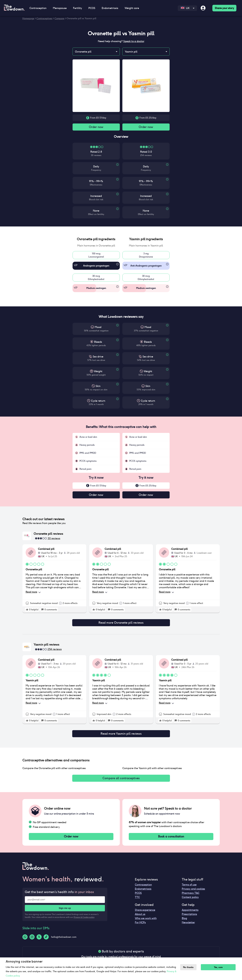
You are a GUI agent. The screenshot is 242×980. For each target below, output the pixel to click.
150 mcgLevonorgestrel (96, 256)
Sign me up (65, 906)
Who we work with (146, 916)
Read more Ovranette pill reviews (121, 622)
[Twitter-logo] (39, 934)
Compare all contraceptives (121, 775)
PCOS (92, 8)
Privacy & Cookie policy (84, 915)
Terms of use (189, 882)
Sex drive (98, 357)
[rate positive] (27, 611)
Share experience (145, 907)
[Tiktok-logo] (46, 934)
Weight (98, 372)
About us (140, 912)
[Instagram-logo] (32, 934)
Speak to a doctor (134, 41)
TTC (137, 895)
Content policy (190, 895)
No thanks (189, 967)
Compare (59, 18)
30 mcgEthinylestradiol (96, 278)
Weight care (132, 8)
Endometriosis (110, 8)
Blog (184, 916)
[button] (96, 240)
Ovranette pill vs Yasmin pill (81, 18)
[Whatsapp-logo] (25, 934)
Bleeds (98, 342)
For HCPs (140, 920)
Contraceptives (44, 18)
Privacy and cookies (193, 886)
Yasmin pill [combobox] (131, 52)
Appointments (190, 907)
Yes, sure (220, 967)
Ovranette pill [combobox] (83, 52)
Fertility (78, 8)
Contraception (38, 8)
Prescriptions (189, 912)
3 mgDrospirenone (146, 256)
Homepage (28, 18)
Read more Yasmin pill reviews (121, 731)
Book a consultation (171, 834)
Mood (98, 328)
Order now (96, 127)
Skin (98, 387)
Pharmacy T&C (191, 890)
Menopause (60, 8)
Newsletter (188, 920)
